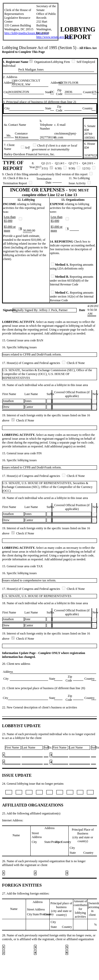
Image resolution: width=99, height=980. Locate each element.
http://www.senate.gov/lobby (54, 37)
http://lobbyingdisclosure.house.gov (26, 33)
